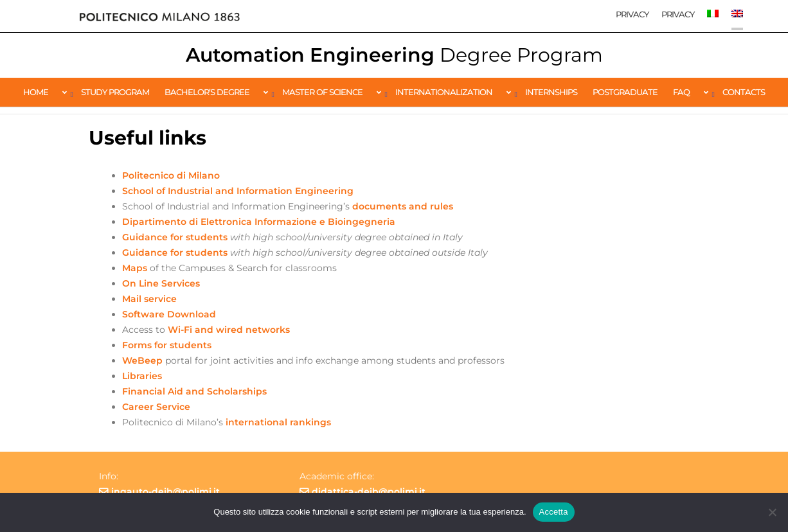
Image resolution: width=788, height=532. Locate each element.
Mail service (149, 299)
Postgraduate (625, 92)
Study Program (115, 92)
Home (36, 92)
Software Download (169, 314)
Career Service (156, 407)
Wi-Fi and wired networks (229, 330)
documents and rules (403, 206)
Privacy (632, 14)
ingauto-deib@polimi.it (166, 492)
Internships (551, 92)
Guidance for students (175, 237)
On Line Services (161, 283)
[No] (772, 512)
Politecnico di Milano (171, 175)
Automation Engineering (394, 55)
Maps (136, 268)
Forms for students (167, 345)
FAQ (681, 92)
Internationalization (444, 92)
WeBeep (144, 360)
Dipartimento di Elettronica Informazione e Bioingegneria (259, 222)
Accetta (554, 512)
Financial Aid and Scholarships (194, 391)
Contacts (744, 92)
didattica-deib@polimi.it (369, 492)
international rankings (278, 422)
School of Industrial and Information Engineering (238, 191)
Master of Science (322, 92)
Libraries (142, 376)
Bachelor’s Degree (207, 92)
